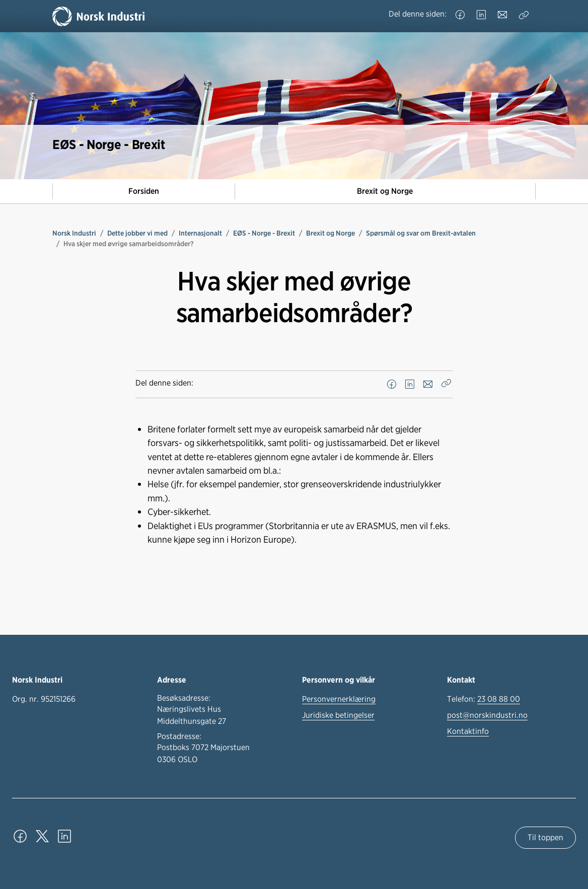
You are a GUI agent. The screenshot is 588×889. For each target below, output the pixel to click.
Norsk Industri (74, 233)
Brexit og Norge (385, 191)
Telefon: (484, 699)
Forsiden (144, 191)
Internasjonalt (200, 233)
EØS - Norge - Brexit (264, 233)
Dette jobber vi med (137, 233)
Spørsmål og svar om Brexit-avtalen (421, 233)
